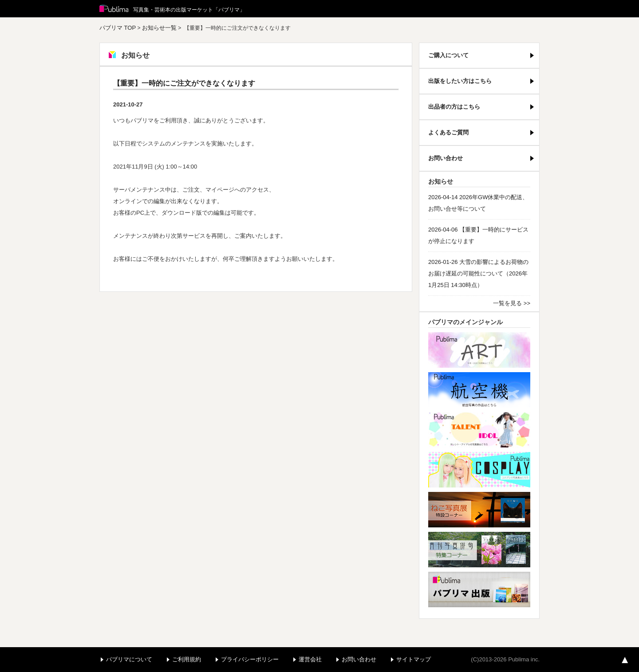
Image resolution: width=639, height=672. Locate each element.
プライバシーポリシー (250, 659)
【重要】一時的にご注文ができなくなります (184, 83)
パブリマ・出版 (479, 589)
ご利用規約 (187, 659)
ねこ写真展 (479, 510)
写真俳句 (479, 550)
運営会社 (310, 659)
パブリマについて (129, 659)
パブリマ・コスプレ (479, 470)
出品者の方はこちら (454, 107)
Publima (114, 9)
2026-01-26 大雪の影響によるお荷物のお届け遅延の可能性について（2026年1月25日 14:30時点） (478, 273)
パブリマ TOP (118, 28)
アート (479, 350)
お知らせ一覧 (159, 28)
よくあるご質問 (448, 132)
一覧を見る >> (512, 303)
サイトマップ (414, 659)
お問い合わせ (446, 158)
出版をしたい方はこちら (460, 81)
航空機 (479, 390)
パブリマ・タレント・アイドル (479, 430)
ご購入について (448, 55)
